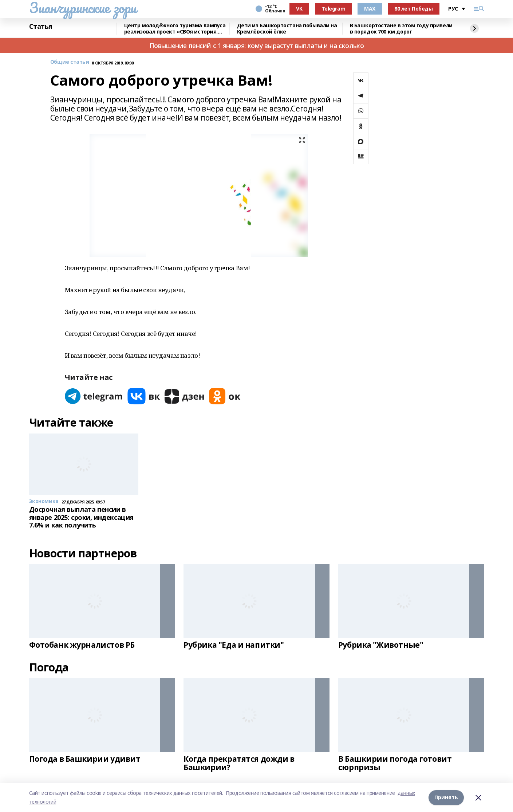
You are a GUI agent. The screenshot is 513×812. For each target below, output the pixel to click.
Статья (41, 27)
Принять (446, 797)
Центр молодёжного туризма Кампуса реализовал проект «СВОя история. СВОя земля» (175, 29)
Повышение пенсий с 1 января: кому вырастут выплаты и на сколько (257, 46)
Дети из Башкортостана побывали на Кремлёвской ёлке (287, 29)
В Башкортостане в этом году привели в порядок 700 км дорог (401, 29)
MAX (370, 9)
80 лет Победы (414, 9)
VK (299, 9)
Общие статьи (70, 62)
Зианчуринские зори (83, 8)
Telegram (334, 9)
